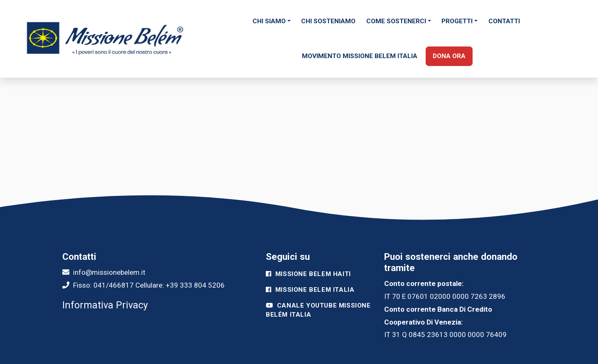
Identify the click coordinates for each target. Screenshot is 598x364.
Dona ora (449, 56)
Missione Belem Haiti (308, 274)
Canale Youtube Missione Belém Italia (318, 310)
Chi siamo (269, 21)
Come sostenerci (396, 21)
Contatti (504, 21)
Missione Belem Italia (310, 290)
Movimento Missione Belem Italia (360, 56)
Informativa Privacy (105, 305)
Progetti (457, 21)
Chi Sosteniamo (328, 21)
